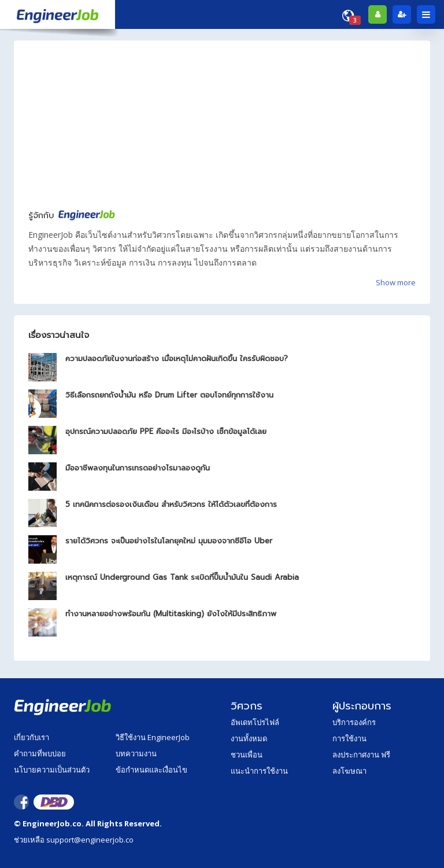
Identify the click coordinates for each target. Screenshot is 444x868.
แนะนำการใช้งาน (259, 771)
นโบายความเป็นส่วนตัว (52, 770)
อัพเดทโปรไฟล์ (255, 722)
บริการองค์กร (354, 722)
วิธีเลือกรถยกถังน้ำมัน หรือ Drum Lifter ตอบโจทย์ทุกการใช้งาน (169, 395)
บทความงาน (136, 753)
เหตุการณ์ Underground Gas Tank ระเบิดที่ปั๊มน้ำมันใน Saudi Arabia (182, 577)
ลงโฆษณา (349, 771)
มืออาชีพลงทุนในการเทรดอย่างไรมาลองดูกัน (138, 468)
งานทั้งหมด (249, 738)
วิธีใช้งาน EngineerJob (153, 737)
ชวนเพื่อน (247, 755)
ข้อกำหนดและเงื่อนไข (151, 770)
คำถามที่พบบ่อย (40, 753)
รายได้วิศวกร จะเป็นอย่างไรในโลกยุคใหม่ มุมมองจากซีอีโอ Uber (169, 541)
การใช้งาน (349, 738)
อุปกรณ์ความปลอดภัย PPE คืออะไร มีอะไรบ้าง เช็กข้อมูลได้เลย (166, 431)
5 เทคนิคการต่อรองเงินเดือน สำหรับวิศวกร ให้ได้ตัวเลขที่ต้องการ (171, 504)
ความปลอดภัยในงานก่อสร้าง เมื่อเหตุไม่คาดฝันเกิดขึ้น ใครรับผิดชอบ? (177, 358)
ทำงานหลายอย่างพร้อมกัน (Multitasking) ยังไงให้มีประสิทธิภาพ (171, 614)
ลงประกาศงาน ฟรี (361, 755)
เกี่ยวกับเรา (32, 737)
